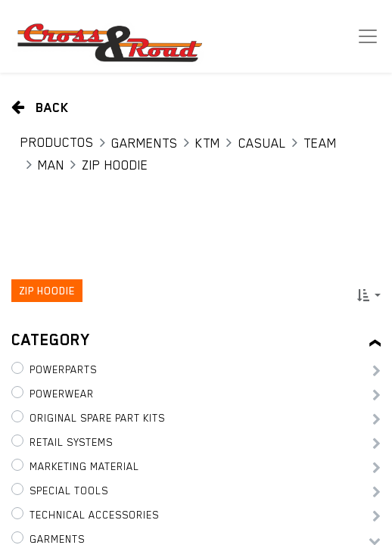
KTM (208, 143)
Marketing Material (84, 466)
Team (320, 143)
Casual (262, 143)
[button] (369, 295)
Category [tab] (51, 340)
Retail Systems (71, 442)
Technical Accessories (94, 515)
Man (51, 165)
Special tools (69, 490)
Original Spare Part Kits (97, 418)
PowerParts (63, 369)
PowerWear (62, 394)
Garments (145, 143)
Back (40, 107)
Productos (57, 142)
